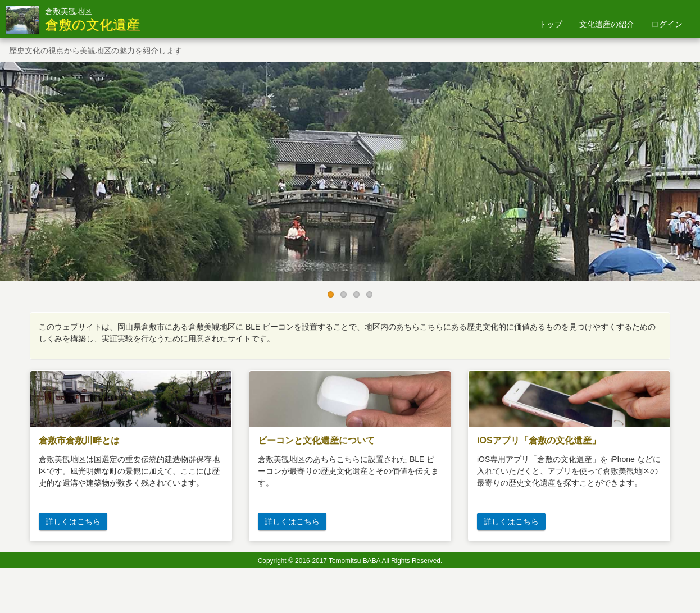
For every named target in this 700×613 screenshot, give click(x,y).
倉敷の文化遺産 (92, 25)
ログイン (667, 24)
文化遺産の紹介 (607, 24)
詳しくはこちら (73, 521)
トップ (551, 24)
